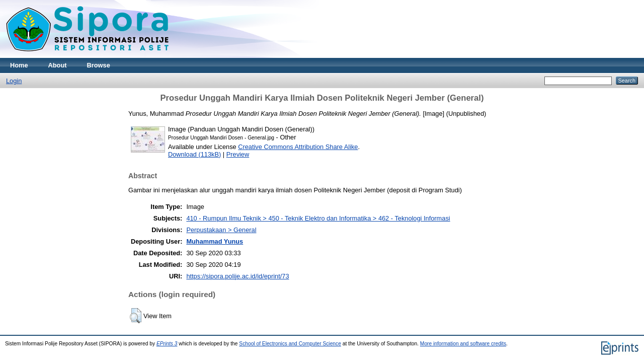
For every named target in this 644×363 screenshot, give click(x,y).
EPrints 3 (167, 344)
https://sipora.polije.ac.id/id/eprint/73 (237, 276)
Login (14, 81)
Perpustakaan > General (221, 230)
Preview (238, 154)
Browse (99, 65)
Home (19, 65)
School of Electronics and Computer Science (290, 344)
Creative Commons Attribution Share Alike (298, 147)
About (58, 65)
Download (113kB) (194, 154)
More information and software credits (463, 344)
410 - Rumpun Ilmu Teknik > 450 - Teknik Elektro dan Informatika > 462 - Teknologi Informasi (318, 218)
